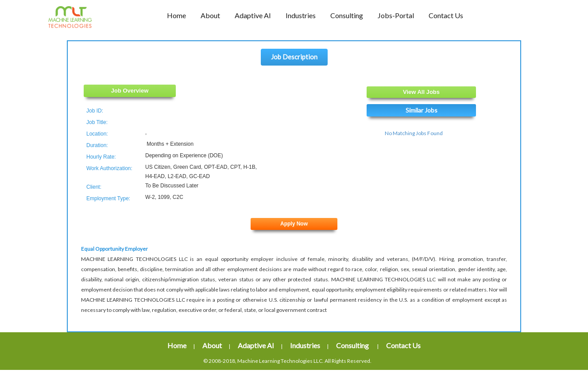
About (212, 345)
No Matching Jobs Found (414, 133)
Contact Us (403, 345)
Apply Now (294, 224)
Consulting (353, 345)
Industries (305, 345)
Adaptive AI (256, 345)
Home (177, 345)
